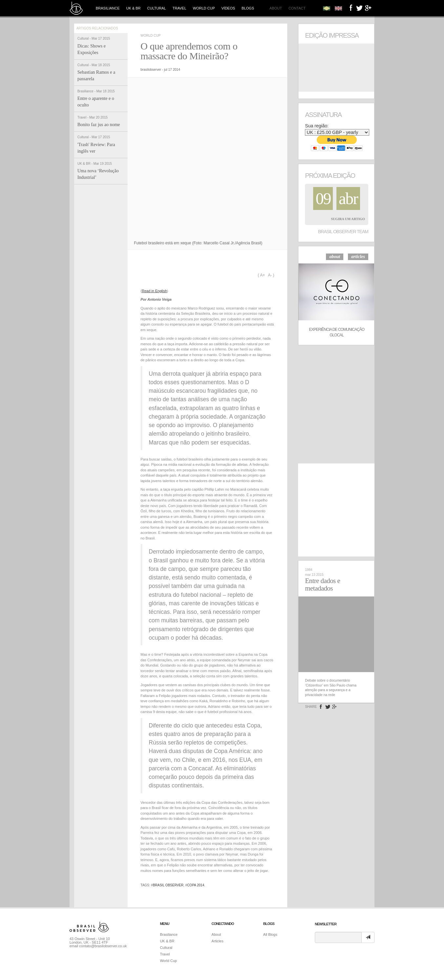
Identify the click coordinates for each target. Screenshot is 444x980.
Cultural (157, 8)
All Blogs (270, 934)
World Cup (204, 8)
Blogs (248, 8)
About (276, 8)
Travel (179, 8)
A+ (262, 275)
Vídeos (228, 8)
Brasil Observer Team (343, 232)
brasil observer (168, 885)
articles (358, 257)
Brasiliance (108, 8)
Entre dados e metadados (323, 584)
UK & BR (133, 8)
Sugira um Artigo (348, 219)
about (335, 257)
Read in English (154, 291)
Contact (297, 8)
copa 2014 (196, 885)
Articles (217, 941)
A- (270, 275)
